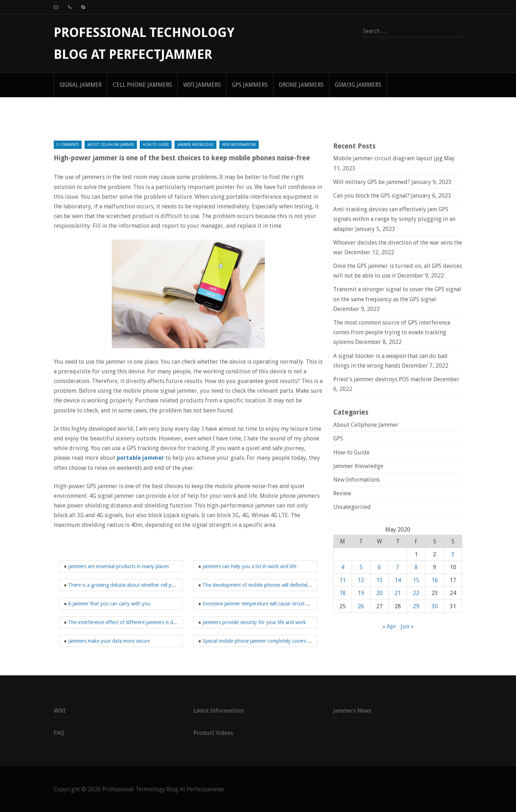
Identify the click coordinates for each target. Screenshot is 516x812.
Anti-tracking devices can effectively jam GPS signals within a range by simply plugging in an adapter (394, 219)
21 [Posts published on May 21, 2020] (398, 593)
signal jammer (81, 85)
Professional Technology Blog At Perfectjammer (164, 789)
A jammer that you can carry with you (109, 604)
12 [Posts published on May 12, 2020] (361, 580)
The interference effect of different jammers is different (129, 622)
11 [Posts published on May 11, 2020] (343, 580)
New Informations (239, 145)
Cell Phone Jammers (142, 85)
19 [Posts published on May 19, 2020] (361, 593)
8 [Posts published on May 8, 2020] (416, 567)
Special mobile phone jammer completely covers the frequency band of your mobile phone (301, 641)
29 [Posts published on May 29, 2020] (416, 606)
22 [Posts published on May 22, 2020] (416, 593)
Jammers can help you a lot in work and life (249, 566)
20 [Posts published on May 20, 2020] (379, 593)
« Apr (389, 626)
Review (342, 493)
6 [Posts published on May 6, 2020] (379, 567)
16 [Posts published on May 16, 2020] (435, 580)
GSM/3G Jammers (358, 85)
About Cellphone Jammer (111, 145)
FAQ (59, 733)
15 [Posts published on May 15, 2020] (416, 580)
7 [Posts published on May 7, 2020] (398, 567)
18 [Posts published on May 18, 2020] (343, 593)
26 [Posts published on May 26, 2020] (361, 606)
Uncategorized (352, 507)
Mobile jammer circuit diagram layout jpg (388, 158)
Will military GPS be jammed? (372, 182)
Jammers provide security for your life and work (254, 622)
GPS (338, 438)
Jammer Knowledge (195, 145)
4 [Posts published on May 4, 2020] (343, 567)
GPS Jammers (250, 85)
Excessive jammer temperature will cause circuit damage (263, 604)
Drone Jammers (301, 85)
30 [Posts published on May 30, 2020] (435, 606)
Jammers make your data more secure (109, 641)
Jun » (407, 626)
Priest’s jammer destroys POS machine (383, 379)
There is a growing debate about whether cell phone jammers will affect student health (163, 585)
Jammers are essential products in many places (118, 566)
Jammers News (352, 711)
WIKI (60, 711)
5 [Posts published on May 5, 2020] (361, 567)
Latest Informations (219, 711)
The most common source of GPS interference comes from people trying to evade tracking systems (392, 332)
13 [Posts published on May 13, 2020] (379, 580)
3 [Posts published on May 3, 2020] (453, 554)
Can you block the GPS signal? (371, 196)
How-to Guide (156, 145)
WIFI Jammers (202, 85)
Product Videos (213, 733)
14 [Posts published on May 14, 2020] (398, 580)
